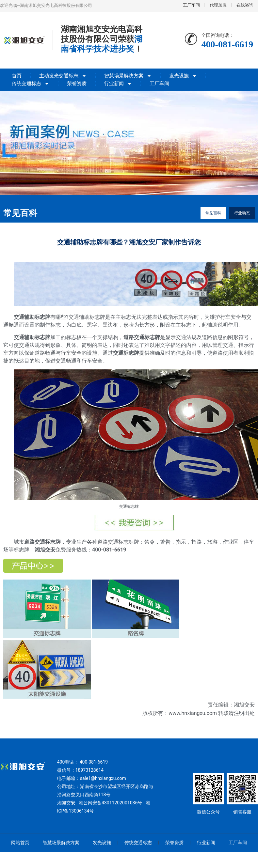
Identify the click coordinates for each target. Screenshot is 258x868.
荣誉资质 (77, 84)
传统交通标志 (31, 84)
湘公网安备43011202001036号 (110, 803)
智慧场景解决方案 (128, 76)
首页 (17, 76)
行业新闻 (118, 84)
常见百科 (213, 213)
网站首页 (20, 843)
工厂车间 (159, 84)
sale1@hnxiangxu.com (103, 778)
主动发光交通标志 (63, 76)
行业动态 (242, 213)
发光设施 (183, 76)
